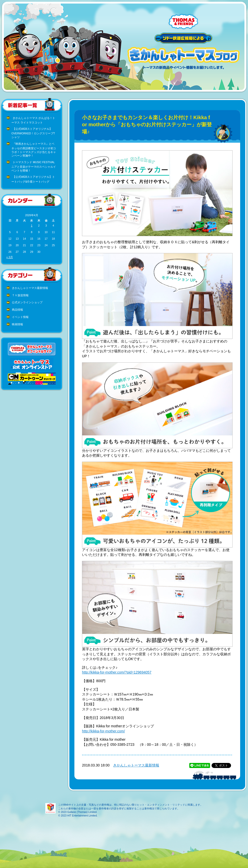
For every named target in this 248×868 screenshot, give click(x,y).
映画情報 (17, 324)
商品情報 (17, 310)
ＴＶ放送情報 (20, 295)
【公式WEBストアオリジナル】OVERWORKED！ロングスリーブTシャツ (33, 133)
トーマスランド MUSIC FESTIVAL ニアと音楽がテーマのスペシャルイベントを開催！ (34, 166)
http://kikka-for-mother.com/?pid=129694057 (117, 672)
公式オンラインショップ (27, 302)
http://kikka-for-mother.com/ (104, 731)
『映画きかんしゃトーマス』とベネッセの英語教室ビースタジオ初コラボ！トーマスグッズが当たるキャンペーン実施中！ (34, 150)
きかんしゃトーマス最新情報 (30, 288)
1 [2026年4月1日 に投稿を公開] (32, 226)
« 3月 (10, 257)
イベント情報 (20, 317)
